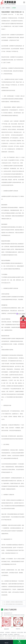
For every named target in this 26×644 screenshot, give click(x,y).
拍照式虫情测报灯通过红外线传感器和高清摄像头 (15, 604)
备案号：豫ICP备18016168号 (19, 638)
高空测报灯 (5, 635)
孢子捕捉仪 (11, 635)
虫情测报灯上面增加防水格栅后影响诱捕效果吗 (15, 602)
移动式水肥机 (20, 632)
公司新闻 (14, 8)
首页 (3, 8)
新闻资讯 (8, 8)
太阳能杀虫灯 (14, 632)
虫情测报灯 (8, 632)
